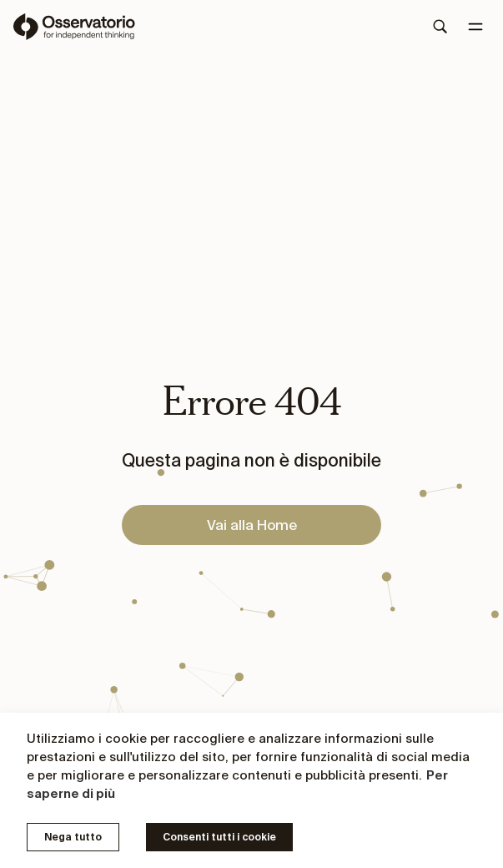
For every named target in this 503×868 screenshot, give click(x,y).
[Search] (440, 27)
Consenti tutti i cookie (219, 837)
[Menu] (475, 27)
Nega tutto (73, 837)
